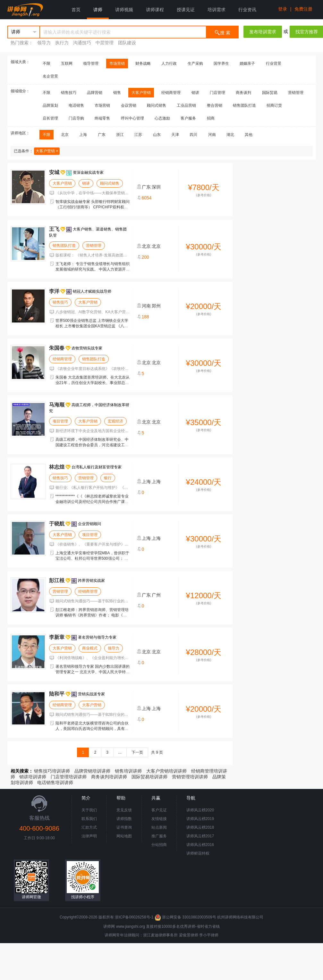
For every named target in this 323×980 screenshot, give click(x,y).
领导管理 (91, 63)
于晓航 (57, 524)
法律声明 (89, 836)
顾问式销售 (157, 105)
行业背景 (274, 63)
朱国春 (57, 348)
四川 (193, 135)
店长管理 (50, 118)
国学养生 (221, 63)
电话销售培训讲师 (55, 783)
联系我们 (89, 819)
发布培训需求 (263, 32)
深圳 (156, 187)
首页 (76, 10)
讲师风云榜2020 (200, 810)
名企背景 (50, 76)
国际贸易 (270, 93)
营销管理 (296, 93)
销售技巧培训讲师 (52, 771)
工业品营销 (186, 105)
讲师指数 (124, 819)
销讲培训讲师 (33, 777)
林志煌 (57, 467)
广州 (156, 595)
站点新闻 (159, 827)
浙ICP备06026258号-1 (134, 917)
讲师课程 (155, 10)
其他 (249, 135)
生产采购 (195, 63)
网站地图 (124, 836)
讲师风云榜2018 (200, 827)
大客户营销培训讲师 (166, 771)
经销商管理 (171, 93)
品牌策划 (50, 105)
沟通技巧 (82, 43)
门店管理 (217, 93)
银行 (108, 478)
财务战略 (143, 63)
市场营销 (117, 63)
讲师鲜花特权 (198, 853)
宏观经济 (115, 421)
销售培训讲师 (128, 771)
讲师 (98, 10)
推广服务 (159, 836)
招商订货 (274, 105)
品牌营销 (95, 93)
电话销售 (76, 105)
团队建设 (127, 43)
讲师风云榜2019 (200, 819)
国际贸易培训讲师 (149, 777)
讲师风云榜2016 (200, 845)
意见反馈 (124, 810)
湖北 (230, 135)
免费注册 (303, 9)
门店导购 (76, 118)
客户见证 (159, 810)
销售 (117, 93)
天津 (175, 135)
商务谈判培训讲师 (109, 777)
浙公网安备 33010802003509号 (186, 917)
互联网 (67, 63)
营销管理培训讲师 (190, 777)
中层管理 (105, 43)
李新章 (57, 637)
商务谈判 (243, 93)
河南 (212, 135)
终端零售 (102, 118)
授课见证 (186, 10)
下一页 (137, 752)
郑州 (156, 306)
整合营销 (215, 105)
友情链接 (159, 819)
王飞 (54, 229)
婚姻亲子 (247, 63)
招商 (211, 118)
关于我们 (89, 810)
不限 (47, 63)
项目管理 (60, 421)
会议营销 (129, 105)
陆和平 (57, 694)
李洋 (54, 291)
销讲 (195, 93)
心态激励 (162, 118)
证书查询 (124, 827)
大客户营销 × (47, 151)
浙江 (120, 135)
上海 (83, 135)
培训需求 (217, 10)
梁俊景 (185, 935)
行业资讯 (247, 10)
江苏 (138, 135)
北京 (65, 135)
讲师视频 (124, 10)
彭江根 (57, 580)
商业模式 (90, 648)
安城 (54, 172)
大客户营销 (141, 93)
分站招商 (159, 845)
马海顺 (57, 405)
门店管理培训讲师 (69, 777)
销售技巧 (69, 93)
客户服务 (188, 118)
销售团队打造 (244, 105)
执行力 (62, 43)
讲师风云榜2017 (200, 836)
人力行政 (169, 63)
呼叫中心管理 (132, 118)
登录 (283, 9)
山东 (157, 135)
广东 (102, 135)
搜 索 (222, 32)
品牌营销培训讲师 (92, 771)
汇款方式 (89, 827)
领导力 (44, 43)
